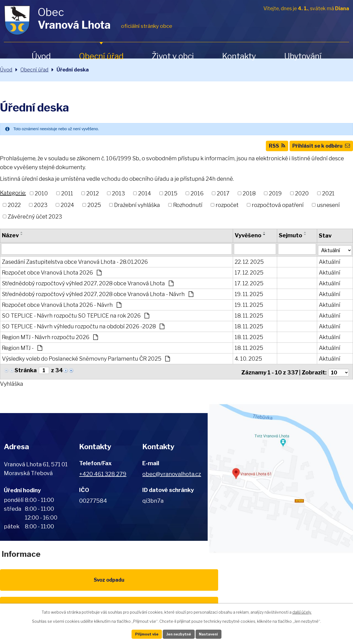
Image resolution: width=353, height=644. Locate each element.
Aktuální (327, 265)
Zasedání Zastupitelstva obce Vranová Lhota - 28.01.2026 (75, 265)
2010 (41, 197)
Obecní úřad (101, 56)
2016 (197, 197)
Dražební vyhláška (137, 208)
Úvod (41, 56)
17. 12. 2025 (247, 275)
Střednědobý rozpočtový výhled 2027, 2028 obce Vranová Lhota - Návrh (98, 297)
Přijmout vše (141, 634)
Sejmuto (288, 239)
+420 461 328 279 (103, 475)
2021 (328, 197)
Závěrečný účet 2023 (35, 220)
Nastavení (215, 634)
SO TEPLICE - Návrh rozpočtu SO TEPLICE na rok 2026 (76, 318)
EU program (126, 586)
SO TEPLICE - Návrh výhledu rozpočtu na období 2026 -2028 (83, 329)
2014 (145, 197)
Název (10, 239)
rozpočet (227, 208)
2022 (14, 208)
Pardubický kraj (329, 586)
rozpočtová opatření (278, 208)
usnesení (328, 208)
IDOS (278, 586)
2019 (275, 197)
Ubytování (303, 56)
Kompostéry (227, 586)
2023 (41, 208)
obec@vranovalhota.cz (172, 475)
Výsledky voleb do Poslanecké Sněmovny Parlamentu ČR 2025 (86, 361)
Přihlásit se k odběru (318, 148)
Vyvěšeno (246, 239)
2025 (94, 208)
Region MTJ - (22, 351)
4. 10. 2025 (246, 361)
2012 (93, 197)
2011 (67, 197)
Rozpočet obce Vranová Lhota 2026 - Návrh (62, 308)
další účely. (302, 611)
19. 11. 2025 (247, 297)
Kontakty (239, 56)
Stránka (26, 373)
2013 (118, 197)
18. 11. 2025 (247, 318)
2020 (302, 197)
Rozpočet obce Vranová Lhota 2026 (52, 275)
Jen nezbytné (179, 634)
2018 (249, 197)
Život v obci (173, 56)
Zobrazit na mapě (280, 480)
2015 (171, 197)
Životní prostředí (176, 590)
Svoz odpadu (24, 586)
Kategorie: (13, 196)
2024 (67, 208)
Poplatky (75, 586)
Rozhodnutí (188, 208)
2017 (223, 197)
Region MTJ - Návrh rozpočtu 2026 (50, 340)
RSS (268, 148)
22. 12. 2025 (247, 265)
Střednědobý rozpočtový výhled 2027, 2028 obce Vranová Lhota (88, 286)
